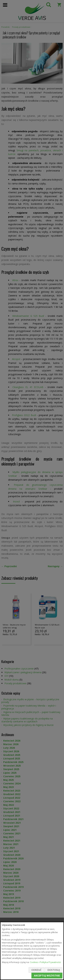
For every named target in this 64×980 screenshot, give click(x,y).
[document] (32, 951)
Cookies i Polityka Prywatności (45, 962)
